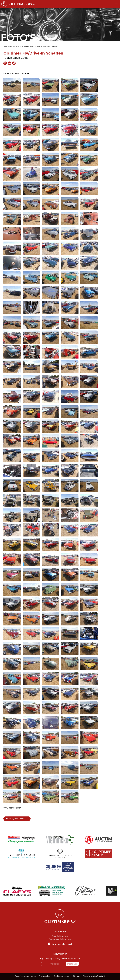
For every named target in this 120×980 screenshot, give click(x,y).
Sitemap (76, 976)
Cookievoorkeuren (62, 976)
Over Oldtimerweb (60, 936)
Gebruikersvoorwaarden (25, 976)
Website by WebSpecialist (94, 976)
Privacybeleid (45, 976)
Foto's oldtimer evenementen (23, 46)
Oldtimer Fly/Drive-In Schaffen (47, 46)
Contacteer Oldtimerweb (60, 939)
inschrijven (72, 964)
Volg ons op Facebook (62, 944)
